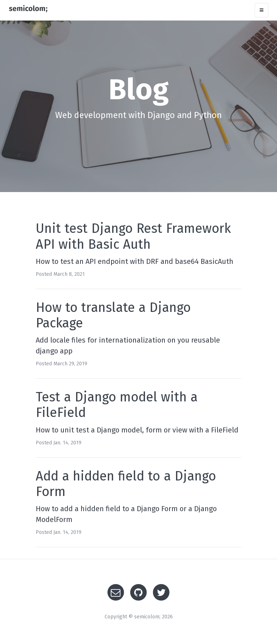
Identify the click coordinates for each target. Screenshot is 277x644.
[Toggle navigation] (261, 10)
